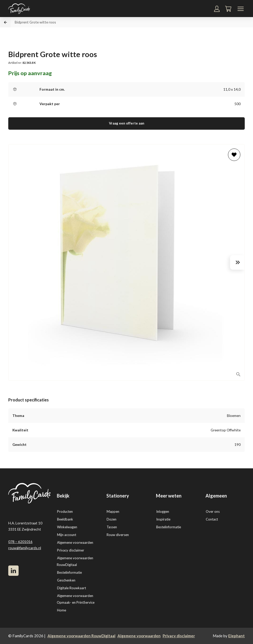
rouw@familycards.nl (25, 548)
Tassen (112, 527)
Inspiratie (163, 519)
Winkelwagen (67, 527)
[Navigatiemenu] (241, 9)
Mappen (113, 511)
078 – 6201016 (20, 542)
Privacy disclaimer (71, 550)
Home (62, 610)
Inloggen (163, 511)
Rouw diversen (118, 535)
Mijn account (67, 535)
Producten (65, 511)
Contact (212, 519)
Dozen (112, 519)
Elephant (236, 636)
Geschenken (66, 580)
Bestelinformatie (69, 572)
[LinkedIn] (13, 571)
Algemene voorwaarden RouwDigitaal (81, 636)
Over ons (213, 511)
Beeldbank (65, 519)
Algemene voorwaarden (75, 542)
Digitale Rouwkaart (72, 588)
